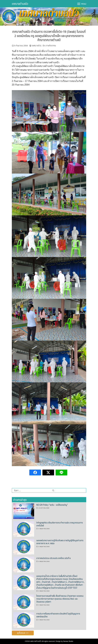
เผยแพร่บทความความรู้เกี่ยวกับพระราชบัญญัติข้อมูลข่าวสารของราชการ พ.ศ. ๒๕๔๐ (60, 542)
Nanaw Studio (68, 641)
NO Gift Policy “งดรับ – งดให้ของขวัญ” (52, 505)
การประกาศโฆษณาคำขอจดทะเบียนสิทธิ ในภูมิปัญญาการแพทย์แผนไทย (58, 615)
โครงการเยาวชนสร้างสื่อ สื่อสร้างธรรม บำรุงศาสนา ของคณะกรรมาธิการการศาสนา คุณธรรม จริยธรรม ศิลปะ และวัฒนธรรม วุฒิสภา (60, 599)
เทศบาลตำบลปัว (20, 4)
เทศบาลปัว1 (37, 46)
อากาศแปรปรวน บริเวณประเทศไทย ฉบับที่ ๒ (53, 558)
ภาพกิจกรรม (51, 46)
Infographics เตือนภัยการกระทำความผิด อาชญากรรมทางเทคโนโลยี (60, 524)
